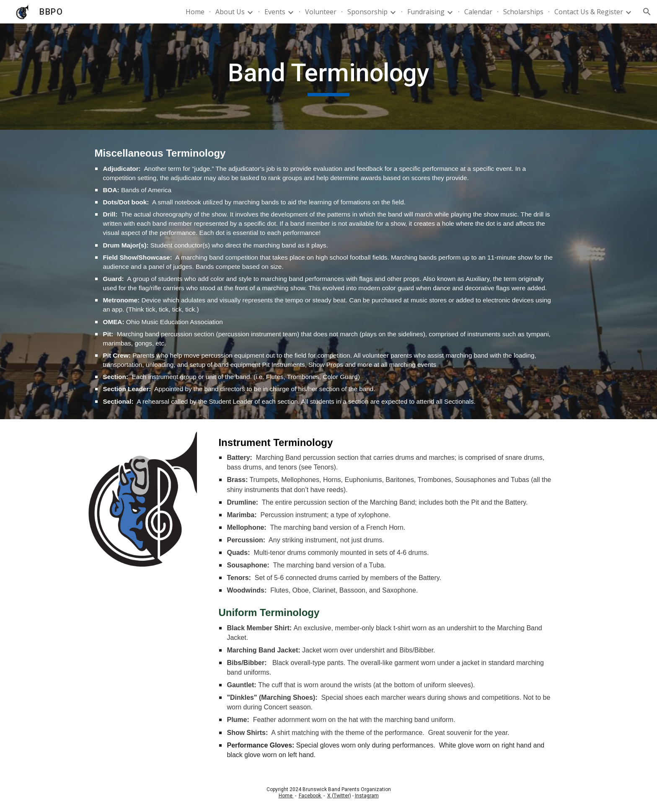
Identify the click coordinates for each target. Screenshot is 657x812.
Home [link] (195, 12)
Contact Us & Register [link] (589, 12)
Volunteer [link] (321, 12)
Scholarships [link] (523, 12)
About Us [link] (230, 12)
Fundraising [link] (426, 12)
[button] (647, 12)
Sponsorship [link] (367, 12)
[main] (328, 77)
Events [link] (275, 12)
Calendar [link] (478, 12)
